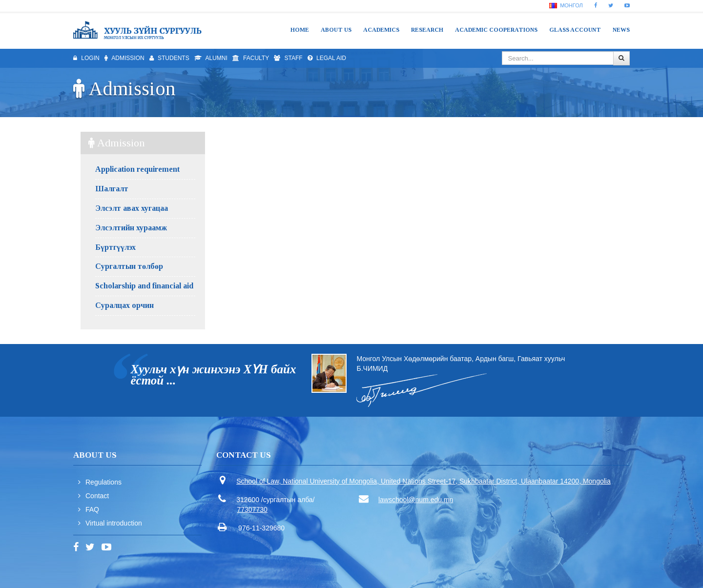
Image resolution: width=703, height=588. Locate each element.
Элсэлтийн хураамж (131, 228)
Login (86, 58)
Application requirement (137, 169)
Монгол (566, 5)
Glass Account (575, 30)
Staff (288, 58)
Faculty (251, 58)
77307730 (252, 509)
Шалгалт (112, 189)
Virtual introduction (114, 523)
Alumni (211, 58)
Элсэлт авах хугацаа (132, 208)
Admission (124, 58)
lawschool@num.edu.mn (416, 500)
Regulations (103, 482)
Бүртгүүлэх (115, 247)
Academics (381, 30)
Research (427, 30)
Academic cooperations (496, 30)
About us (336, 30)
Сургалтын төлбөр (129, 266)
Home (300, 30)
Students (169, 58)
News (621, 30)
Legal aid (327, 58)
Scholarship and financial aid (144, 286)
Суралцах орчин (124, 305)
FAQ (92, 509)
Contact (97, 496)
